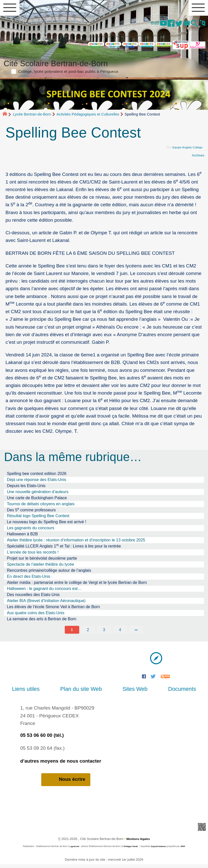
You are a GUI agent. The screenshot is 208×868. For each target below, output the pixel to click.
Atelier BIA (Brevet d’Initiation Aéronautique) (46, 603)
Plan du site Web (85, 692)
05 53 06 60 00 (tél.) (42, 738)
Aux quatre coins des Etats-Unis (36, 616)
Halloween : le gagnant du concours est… (44, 591)
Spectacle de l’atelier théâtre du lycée (40, 567)
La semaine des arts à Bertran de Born (41, 622)
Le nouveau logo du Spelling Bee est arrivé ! (46, 525)
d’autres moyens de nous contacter (61, 764)
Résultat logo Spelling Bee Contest (38, 519)
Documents (170, 692)
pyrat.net (73, 850)
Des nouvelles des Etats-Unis (33, 597)
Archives (197, 158)
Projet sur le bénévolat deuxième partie (42, 561)
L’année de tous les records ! (33, 555)
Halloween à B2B (22, 537)
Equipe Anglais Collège (185, 150)
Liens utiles (38, 692)
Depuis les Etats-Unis (26, 488)
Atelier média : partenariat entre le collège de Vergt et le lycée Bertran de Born (77, 585)
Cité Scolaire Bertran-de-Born (104, 68)
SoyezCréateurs (160, 850)
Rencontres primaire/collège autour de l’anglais (49, 573)
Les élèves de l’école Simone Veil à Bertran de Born (53, 610)
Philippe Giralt (130, 850)
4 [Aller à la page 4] (120, 633)
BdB (146, 25)
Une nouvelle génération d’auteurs (38, 495)
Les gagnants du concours (30, 531)
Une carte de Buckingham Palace (37, 501)
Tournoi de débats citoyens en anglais (41, 507)
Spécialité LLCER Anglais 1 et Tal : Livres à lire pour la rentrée (64, 549)
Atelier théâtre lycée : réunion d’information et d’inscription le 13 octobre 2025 (76, 543)
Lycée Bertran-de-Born (32, 117)
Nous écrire (66, 783)
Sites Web (131, 692)
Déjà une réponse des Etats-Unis (36, 482)
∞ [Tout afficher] (137, 633)
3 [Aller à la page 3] (104, 633)
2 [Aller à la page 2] (88, 633)
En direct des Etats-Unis (28, 579)
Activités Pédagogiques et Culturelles (88, 117)
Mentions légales (138, 842)
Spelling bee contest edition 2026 (37, 476)
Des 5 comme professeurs (31, 512)
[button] (192, 26)
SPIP (185, 850)
